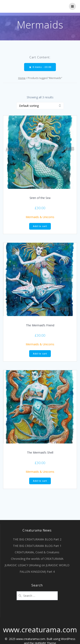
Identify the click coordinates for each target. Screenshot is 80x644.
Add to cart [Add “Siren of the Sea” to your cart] (40, 226)
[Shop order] (40, 106)
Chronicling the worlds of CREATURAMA (37, 559)
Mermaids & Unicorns (40, 217)
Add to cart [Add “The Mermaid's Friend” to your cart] (40, 354)
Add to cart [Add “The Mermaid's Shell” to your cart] (40, 481)
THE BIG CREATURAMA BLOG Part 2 (37, 539)
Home (22, 78)
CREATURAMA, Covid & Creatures (37, 552)
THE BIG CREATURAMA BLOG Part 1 (37, 546)
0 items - (40, 67)
